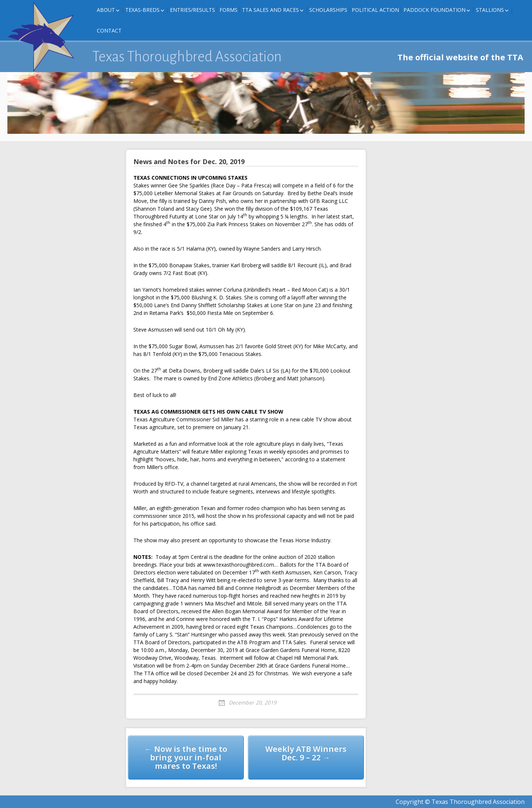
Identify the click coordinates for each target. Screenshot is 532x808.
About (106, 10)
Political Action (375, 10)
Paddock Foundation (434, 10)
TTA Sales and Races (270, 10)
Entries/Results (192, 10)
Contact (109, 30)
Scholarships (328, 10)
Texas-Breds (142, 10)
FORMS (229, 10)
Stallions (490, 10)
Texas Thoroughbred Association (187, 57)
